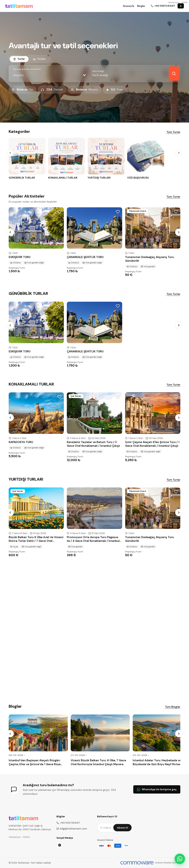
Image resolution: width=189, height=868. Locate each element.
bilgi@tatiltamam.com (72, 829)
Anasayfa (129, 6)
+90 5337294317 (68, 823)
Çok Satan (76, 396)
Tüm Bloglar (173, 707)
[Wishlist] (59, 212)
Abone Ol (122, 828)
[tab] (19, 59)
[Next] (179, 153)
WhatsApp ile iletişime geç (157, 789)
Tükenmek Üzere (138, 211)
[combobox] (49, 75)
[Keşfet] (174, 74)
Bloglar (141, 6)
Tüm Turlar (173, 132)
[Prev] (10, 153)
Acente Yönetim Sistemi (168, 863)
